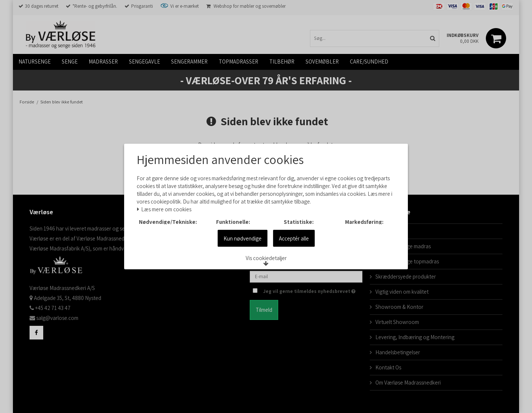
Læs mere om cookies (168, 200)
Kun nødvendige (243, 251)
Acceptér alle (294, 251)
